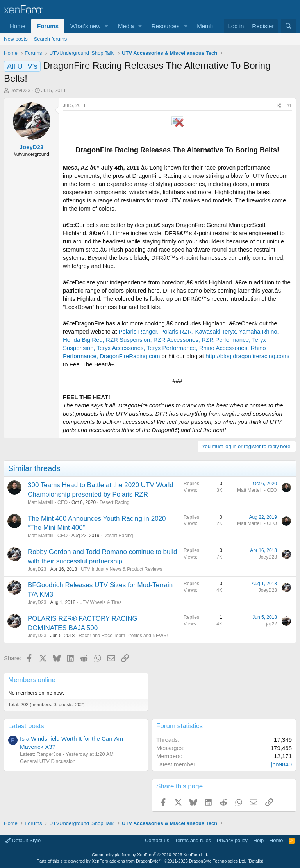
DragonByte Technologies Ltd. (218, 861)
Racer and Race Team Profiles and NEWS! (123, 636)
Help (259, 840)
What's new (85, 26)
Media (126, 26)
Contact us (157, 840)
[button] (107, 26)
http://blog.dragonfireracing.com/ (247, 356)
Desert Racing (114, 502)
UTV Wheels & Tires (100, 602)
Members (209, 26)
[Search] (288, 26)
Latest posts (26, 726)
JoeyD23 (21, 90)
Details (255, 861)
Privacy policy (232, 840)
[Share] (279, 106)
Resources (166, 26)
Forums (48, 26)
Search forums (51, 39)
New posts (16, 39)
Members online (32, 680)
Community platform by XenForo (150, 855)
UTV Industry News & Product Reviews (121, 569)
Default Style (23, 840)
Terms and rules (193, 840)
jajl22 (271, 624)
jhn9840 (281, 764)
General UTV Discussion (48, 761)
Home (18, 26)
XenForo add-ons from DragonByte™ (127, 861)
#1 (289, 105)
